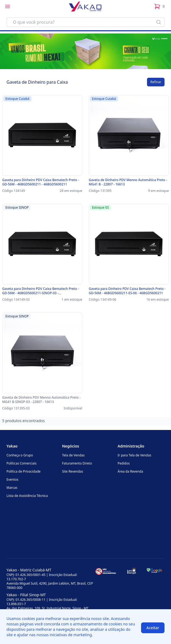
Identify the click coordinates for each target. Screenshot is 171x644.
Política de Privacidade (23, 471)
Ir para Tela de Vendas (134, 455)
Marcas (12, 488)
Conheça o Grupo (20, 455)
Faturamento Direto (77, 463)
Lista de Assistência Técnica (27, 496)
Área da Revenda (130, 471)
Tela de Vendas (73, 455)
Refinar (156, 82)
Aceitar (153, 628)
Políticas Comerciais (21, 463)
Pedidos (124, 463)
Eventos (12, 479)
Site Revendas (73, 471)
